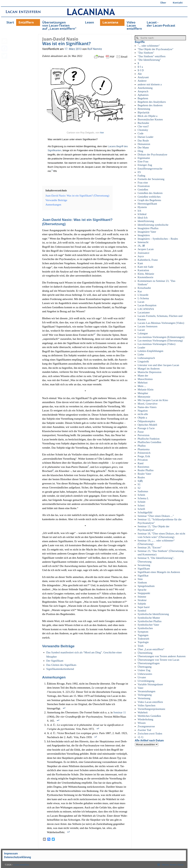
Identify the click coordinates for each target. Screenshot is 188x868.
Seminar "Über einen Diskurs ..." (156, 516)
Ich (139, 211)
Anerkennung (145, 88)
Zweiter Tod (144, 730)
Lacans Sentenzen (147, 326)
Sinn (140, 579)
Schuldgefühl (145, 512)
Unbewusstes (145, 674)
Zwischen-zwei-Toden (150, 734)
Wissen (142, 723)
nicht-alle (143, 414)
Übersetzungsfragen (149, 663)
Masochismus (145, 379)
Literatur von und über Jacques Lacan (158, 365)
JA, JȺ (141, 246)
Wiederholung (145, 719)
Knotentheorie (145, 277)
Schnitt (141, 502)
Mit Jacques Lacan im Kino (153, 400)
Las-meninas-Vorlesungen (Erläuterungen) (161, 337)
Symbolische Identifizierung (153, 614)
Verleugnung (145, 695)
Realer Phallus (145, 470)
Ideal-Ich (142, 218)
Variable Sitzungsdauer (150, 684)
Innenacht (143, 242)
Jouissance (143, 253)
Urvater (142, 677)
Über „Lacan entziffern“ (151, 649)
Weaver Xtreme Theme (173, 865)
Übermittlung (145, 653)
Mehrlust (142, 383)
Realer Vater (144, 474)
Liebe (141, 354)
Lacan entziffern (21, 865)
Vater (140, 688)
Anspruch (143, 91)
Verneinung (144, 698)
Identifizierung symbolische (153, 225)
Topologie (143, 642)
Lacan (141, 302)
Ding (140, 151)
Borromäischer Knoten (150, 119)
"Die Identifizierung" (149, 60)
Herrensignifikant (147, 204)
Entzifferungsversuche (150, 169)
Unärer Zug (144, 670)
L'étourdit (143, 295)
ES (139, 172)
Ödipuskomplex (146, 421)
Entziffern (26, 22)
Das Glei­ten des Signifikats (61, 665)
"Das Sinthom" (146, 53)
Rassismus (143, 467)
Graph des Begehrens (149, 200)
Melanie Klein (145, 390)
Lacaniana (110, 22)
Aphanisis (143, 95)
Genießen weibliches (149, 197)
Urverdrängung (146, 681)
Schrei (141, 505)
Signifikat (143, 576)
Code (140, 133)
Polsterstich (144, 453)
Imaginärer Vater (147, 232)
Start (10, 22)
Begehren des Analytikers (152, 102)
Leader (141, 347)
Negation (143, 411)
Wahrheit (143, 712)
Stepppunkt (144, 593)
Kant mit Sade (145, 267)
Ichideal (142, 214)
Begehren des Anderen (150, 105)
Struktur (142, 600)
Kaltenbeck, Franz (148, 260)
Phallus (142, 446)
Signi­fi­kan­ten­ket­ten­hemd (60, 669)
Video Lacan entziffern (134, 25)
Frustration (144, 186)
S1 (139, 484)
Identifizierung (146, 221)
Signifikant (144, 569)
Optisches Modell (147, 425)
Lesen (90, 22)
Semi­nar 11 (120, 712)
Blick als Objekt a (147, 116)
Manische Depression (149, 372)
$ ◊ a (140, 67)
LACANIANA (146, 309)
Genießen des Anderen (150, 193)
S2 (139, 488)
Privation (143, 460)
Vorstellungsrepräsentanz (151, 709)
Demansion (144, 144)
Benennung (144, 109)
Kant (140, 263)
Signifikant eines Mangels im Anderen (159, 572)
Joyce (141, 256)
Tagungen (143, 635)
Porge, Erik (144, 456)
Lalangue (143, 333)
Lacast (141, 330)
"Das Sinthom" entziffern (151, 56)
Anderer (142, 81)
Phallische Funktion (149, 439)
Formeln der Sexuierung (151, 179)
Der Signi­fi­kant (55, 661)
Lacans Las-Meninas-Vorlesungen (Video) (161, 323)
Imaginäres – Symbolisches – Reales (158, 239)
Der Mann (143, 148)
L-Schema (143, 298)
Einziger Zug (145, 165)
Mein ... (142, 386)
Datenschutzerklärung (18, 857)
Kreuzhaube (144, 288)
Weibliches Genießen (149, 716)
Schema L (143, 498)
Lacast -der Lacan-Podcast (161, 24)
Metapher (143, 393)
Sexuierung (144, 565)
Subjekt (142, 604)
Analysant (143, 77)
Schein (141, 495)
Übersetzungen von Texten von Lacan (158, 660)
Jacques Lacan (145, 249)
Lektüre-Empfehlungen (150, 351)
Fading (141, 176)
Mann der (143, 376)
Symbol (142, 611)
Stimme (142, 597)
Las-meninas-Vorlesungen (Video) (156, 344)
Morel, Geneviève (147, 404)
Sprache (142, 590)
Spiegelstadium (146, 586)
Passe (141, 432)
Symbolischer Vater (148, 625)
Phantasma (143, 449)
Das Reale (143, 141)
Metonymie (144, 397)
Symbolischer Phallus (149, 621)
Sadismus (143, 491)
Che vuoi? (143, 126)
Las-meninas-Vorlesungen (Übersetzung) (160, 341)
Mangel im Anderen (149, 369)
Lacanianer (144, 312)
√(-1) (140, 737)
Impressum (11, 854)
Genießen (143, 190)
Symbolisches (145, 628)
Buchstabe (143, 123)
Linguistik (143, 361)
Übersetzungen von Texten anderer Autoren (161, 656)
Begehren (143, 98)
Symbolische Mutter (149, 618)
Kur (140, 291)
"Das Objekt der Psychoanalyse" (155, 49)
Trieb (140, 646)
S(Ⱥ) (140, 481)
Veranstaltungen (146, 691)
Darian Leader (145, 137)
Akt (140, 74)
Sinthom (142, 583)
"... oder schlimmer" (149, 46)
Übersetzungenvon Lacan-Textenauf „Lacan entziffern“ (59, 25)
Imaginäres (144, 235)
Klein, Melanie (146, 274)
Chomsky (143, 130)
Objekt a (142, 418)
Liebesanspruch (146, 358)
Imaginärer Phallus (148, 228)
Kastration (143, 270)
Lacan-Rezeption (147, 305)
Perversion (143, 435)
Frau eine (143, 183)
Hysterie (142, 207)
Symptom (143, 632)
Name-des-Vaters (147, 407)
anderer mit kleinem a (150, 84)
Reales (141, 477)
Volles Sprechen (146, 705)
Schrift (141, 509)
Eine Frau (143, 161)
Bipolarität (143, 112)
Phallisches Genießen (149, 442)
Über (163, 3)
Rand (140, 463)
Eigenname (144, 158)
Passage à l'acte (146, 428)
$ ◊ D (141, 70)
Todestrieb (143, 639)
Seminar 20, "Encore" (150, 547)
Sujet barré (143, 607)
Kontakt (178, 3)
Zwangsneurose (146, 726)
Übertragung (144, 667)
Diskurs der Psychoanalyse (152, 154)
